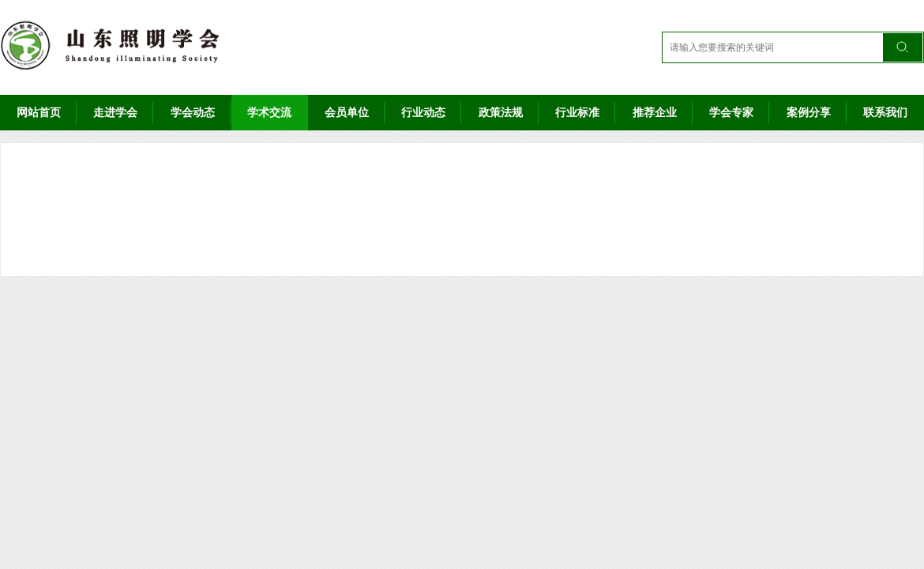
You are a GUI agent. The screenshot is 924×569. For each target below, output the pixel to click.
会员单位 (347, 112)
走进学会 (115, 112)
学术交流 (269, 112)
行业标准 (577, 112)
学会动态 (193, 112)
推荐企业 (655, 112)
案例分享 (809, 112)
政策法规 (501, 112)
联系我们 (885, 112)
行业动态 (423, 112)
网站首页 (39, 112)
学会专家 (731, 112)
